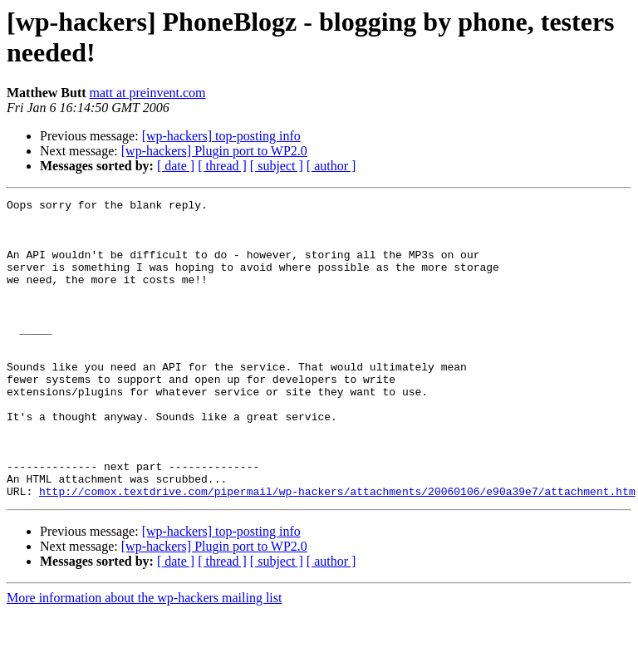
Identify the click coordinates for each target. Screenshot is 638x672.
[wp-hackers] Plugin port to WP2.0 (214, 151)
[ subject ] (277, 166)
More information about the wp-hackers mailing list (144, 657)
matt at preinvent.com (148, 93)
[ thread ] (222, 166)
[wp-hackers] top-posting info (221, 136)
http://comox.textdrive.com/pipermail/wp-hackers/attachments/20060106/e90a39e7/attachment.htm (337, 551)
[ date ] (176, 166)
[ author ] (331, 166)
